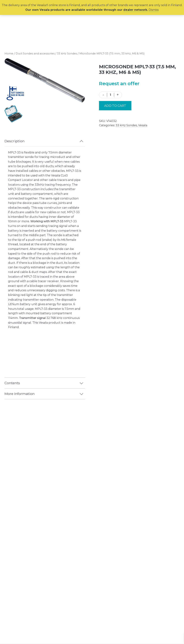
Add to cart (115, 106)
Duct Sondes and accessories (35, 54)
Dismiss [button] (154, 10)
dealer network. (136, 10)
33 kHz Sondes (67, 54)
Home (9, 54)
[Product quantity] (111, 95)
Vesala (143, 125)
